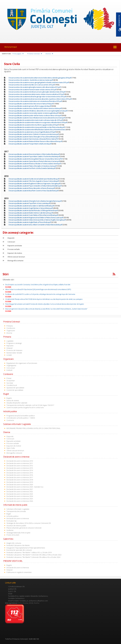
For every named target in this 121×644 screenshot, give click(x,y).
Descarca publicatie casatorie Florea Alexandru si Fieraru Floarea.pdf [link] (32, 188)
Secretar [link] (10, 383)
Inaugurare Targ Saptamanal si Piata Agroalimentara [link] (26, 548)
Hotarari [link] (10, 348)
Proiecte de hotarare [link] (14, 350)
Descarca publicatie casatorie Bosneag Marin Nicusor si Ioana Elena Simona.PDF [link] (36, 159)
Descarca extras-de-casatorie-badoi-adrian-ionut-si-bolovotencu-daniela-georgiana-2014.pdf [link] (40, 78)
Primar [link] (9, 378)
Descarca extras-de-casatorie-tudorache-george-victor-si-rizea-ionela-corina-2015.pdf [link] (37, 96)
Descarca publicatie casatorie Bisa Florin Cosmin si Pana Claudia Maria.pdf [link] (34, 191)
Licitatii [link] (9, 355)
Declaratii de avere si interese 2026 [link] (20, 501)
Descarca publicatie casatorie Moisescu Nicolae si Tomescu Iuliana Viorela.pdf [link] (35, 164)
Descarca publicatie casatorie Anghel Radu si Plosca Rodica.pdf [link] (30, 222)
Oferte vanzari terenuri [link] (14, 257)
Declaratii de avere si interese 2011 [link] (20, 463)
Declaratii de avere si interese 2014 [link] (20, 470)
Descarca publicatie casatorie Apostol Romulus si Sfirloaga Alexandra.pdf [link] (33, 210)
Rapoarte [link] (10, 346)
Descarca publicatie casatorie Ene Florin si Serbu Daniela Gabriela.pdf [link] (32, 168)
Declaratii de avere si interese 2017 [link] (20, 477)
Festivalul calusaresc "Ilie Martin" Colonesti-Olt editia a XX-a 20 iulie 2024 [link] (33, 557)
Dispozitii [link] (9, 238)
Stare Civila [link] (11, 448)
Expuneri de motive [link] (12, 253)
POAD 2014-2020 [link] (13, 535)
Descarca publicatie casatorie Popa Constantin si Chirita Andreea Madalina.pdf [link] (35, 186)
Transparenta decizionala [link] (16, 511)
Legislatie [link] (10, 341)
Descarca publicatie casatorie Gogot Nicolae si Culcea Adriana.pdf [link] (31, 208)
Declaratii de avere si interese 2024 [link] (20, 496)
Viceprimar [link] (11, 381)
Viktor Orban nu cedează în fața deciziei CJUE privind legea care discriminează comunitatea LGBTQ (38, 289)
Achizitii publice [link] (12, 516)
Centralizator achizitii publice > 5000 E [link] (21, 418)
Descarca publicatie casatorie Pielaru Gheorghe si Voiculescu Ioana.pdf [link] (33, 166)
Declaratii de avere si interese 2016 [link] (20, 475)
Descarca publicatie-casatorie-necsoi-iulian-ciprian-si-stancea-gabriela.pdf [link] (33, 113)
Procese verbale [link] (11, 249)
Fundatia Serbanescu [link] (16, 598)
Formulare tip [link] (11, 521)
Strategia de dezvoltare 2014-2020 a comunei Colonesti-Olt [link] (29, 523)
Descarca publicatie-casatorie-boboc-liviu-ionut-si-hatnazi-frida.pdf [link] (31, 104)
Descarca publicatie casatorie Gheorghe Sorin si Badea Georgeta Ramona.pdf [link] (35, 201)
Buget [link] (9, 514)
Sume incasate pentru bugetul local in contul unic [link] (25, 407)
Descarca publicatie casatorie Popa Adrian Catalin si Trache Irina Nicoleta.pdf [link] (34, 156)
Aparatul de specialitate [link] (15, 388)
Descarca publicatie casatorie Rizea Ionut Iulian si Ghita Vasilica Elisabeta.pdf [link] (34, 154)
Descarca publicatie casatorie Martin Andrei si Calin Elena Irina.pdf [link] (31, 213)
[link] (61, 20)
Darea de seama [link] (13, 400)
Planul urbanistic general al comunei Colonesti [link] (24, 528)
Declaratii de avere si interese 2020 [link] (20, 485)
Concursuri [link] (11, 368)
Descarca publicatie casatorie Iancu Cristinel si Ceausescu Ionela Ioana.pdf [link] (34, 134)
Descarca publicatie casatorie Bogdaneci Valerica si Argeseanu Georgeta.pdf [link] (34, 183)
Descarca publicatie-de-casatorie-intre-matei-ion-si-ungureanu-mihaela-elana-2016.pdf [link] (38, 122)
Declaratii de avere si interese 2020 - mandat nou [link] (25, 487)
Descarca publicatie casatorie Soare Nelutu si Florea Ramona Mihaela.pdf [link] (33, 215)
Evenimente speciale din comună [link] (19, 550)
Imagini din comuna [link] (14, 543)
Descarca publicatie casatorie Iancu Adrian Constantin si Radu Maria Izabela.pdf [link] (35, 225)
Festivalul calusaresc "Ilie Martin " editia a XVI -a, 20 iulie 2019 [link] (29, 552)
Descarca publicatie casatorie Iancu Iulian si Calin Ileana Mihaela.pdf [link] (31, 206)
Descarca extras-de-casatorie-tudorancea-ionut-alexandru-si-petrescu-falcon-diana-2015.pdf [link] (40, 99)
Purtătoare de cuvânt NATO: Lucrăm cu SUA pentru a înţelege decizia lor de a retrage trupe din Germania (40, 294)
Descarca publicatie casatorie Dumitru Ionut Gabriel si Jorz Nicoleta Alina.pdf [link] (34, 179)
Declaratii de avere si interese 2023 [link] (20, 494)
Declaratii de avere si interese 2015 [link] (20, 473)
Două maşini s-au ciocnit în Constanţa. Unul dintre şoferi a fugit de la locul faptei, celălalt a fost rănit (38, 285)
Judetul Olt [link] (12, 589)
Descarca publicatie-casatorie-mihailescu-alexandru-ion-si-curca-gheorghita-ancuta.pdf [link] (38, 111)
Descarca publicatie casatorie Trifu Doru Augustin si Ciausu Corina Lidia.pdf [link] (34, 181)
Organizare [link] (11, 331)
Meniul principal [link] (11, 47)
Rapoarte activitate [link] (12, 246)
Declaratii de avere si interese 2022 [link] (20, 492)
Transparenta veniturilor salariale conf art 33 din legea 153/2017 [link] (30, 405)
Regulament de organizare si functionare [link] (22, 363)
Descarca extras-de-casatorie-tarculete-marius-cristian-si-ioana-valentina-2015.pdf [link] (36, 94)
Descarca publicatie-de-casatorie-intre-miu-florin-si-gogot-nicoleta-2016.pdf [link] (34, 125)
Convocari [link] (9, 242)
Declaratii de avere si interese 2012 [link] (20, 466)
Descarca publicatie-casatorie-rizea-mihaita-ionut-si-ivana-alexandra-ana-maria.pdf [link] (37, 118)
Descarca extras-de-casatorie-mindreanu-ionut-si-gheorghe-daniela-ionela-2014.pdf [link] (37, 92)
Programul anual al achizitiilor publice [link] (21, 416)
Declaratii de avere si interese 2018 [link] (20, 480)
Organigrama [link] (11, 365)
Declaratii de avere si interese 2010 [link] (20, 461)
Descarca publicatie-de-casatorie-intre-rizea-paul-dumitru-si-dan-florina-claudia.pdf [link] (37, 127)
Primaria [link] (10, 326)
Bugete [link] (9, 398)
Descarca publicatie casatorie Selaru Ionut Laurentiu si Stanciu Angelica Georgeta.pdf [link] (37, 220)
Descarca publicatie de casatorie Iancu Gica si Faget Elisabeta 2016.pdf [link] (32, 132)
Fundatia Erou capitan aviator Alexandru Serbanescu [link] (28, 596)
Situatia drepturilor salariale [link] (17, 403)
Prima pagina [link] (18, 54)
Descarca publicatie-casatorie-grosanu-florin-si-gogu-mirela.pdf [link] (30, 106)
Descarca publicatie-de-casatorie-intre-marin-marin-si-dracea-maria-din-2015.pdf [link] (36, 120)
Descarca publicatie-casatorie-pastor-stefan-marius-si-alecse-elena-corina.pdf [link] (35, 115)
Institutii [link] (9, 370)
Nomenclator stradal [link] (14, 353)
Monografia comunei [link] (13, 261)
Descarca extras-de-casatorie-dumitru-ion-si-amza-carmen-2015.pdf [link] (32, 85)
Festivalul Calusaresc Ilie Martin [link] (18, 545)
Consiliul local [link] (12, 385)
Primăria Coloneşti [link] (35, 54)
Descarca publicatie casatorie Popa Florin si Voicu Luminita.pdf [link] (29, 203)
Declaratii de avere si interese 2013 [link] (20, 468)
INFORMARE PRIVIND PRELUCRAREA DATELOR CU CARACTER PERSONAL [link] (33, 428)
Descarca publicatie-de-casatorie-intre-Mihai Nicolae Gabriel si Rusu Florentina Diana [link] (37, 130)
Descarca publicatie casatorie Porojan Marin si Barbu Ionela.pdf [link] (30, 144)
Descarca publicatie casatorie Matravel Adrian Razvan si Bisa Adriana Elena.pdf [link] (35, 141)
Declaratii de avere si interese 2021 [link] (20, 489)
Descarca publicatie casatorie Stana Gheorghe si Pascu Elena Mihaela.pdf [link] (34, 137)
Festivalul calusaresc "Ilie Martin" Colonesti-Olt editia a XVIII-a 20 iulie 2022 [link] (34, 555)
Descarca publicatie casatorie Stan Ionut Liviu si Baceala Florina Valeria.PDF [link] (34, 139)
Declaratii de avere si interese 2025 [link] (20, 499)
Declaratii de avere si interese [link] (18, 518)
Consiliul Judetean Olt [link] (16, 586)
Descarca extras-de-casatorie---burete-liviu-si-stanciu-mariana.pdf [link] (31, 80)
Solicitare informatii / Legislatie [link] (18, 509)
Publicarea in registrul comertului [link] (19, 572)
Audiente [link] (10, 530)
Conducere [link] (11, 328)
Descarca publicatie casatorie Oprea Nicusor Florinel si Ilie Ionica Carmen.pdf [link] (34, 161)
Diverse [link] (49, 54)
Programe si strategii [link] (14, 343)
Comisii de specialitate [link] (15, 390)
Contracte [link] (10, 420)
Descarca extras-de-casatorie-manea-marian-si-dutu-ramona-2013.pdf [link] (33, 90)
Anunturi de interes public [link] (16, 526)
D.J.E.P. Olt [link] (12, 591)
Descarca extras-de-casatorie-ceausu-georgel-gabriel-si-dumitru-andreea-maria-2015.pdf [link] (39, 82)
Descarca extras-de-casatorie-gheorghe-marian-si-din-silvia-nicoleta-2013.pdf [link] (35, 87)
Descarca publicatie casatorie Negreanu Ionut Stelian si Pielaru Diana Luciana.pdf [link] (36, 218)
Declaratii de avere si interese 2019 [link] (20, 482)
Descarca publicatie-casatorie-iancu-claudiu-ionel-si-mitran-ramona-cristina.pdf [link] (35, 108)
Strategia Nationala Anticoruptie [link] (18, 533)
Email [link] (10, 594)
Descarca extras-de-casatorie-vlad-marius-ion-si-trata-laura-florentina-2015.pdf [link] (35, 101)
